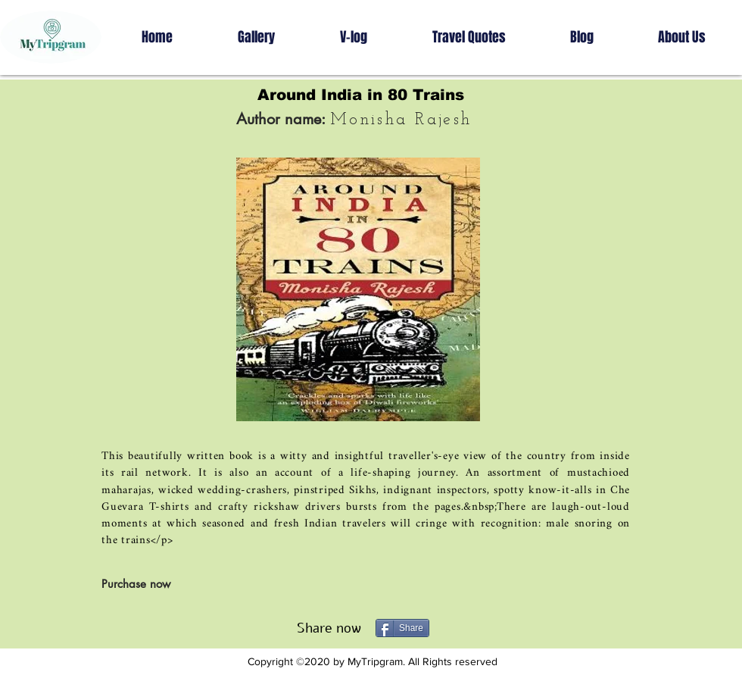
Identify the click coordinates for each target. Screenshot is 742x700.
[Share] (402, 628)
